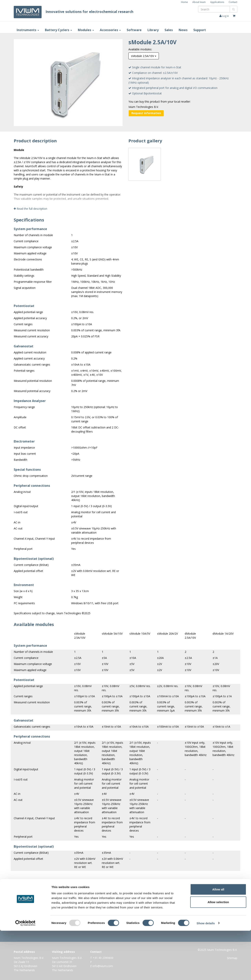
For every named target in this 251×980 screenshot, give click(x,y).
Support (200, 30)
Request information (146, 113)
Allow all (218, 938)
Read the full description (30, 209)
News (183, 30)
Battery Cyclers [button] (58, 30)
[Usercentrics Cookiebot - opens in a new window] (25, 972)
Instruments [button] (28, 30)
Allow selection (218, 951)
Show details (206, 972)
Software (134, 30)
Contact (233, 2)
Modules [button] (86, 30)
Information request (125, 919)
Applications (217, 2)
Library (153, 30)
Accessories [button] (110, 30)
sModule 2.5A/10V (144, 56)
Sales (169, 30)
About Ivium (199, 2)
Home (184, 2)
